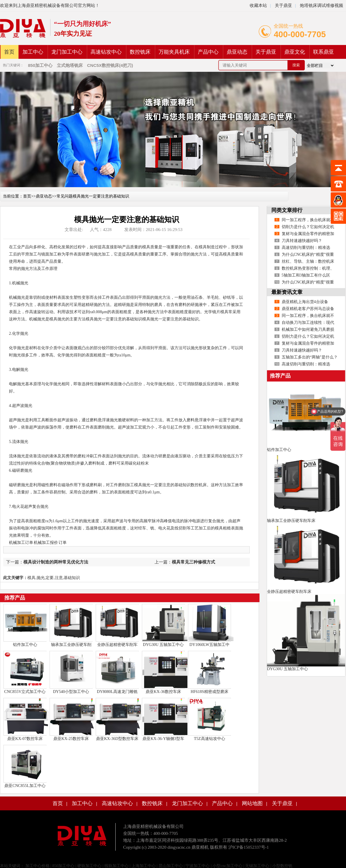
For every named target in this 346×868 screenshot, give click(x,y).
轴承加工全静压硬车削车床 (291, 521)
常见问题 (65, 196)
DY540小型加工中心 (71, 692)
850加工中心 (63, 866)
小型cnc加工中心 (227, 866)
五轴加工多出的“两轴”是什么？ (310, 357)
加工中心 (33, 52)
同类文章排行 (287, 210)
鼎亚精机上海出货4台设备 (305, 302)
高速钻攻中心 (106, 52)
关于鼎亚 (283, 5)
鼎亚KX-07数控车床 (25, 739)
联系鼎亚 (324, 52)
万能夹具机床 (174, 52)
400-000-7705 (300, 34)
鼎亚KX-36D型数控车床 (117, 739)
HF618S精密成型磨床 (209, 692)
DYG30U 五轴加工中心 (163, 645)
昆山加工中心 (171, 866)
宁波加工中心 (198, 866)
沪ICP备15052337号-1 (249, 847)
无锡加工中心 (257, 866)
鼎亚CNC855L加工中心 (25, 786)
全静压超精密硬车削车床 (289, 592)
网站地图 (252, 803)
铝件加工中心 (25, 645)
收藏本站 (258, 5)
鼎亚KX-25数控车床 (71, 739)
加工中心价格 (37, 866)
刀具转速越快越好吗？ (302, 241)
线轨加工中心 (116, 866)
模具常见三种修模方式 (193, 562)
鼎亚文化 (295, 52)
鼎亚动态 (237, 52)
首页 (9, 52)
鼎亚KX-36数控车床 (163, 692)
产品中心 (208, 52)
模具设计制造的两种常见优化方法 (56, 562)
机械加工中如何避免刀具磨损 (308, 329)
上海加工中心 (144, 866)
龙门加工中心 (67, 52)
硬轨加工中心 (89, 866)
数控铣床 (140, 52)
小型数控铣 (282, 866)
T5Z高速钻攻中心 (209, 739)
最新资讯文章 (287, 292)
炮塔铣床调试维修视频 (321, 5)
